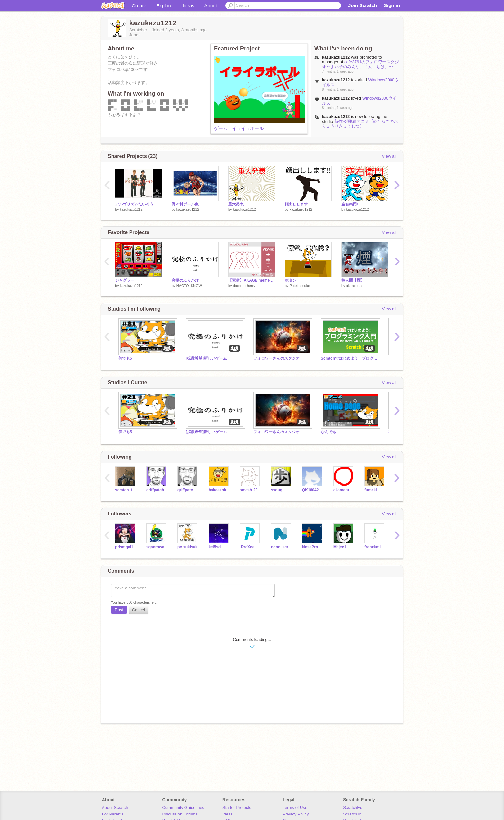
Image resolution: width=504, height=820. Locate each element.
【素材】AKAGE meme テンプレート (252, 280)
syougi (277, 490)
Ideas (189, 6)
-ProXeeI (248, 547)
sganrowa (155, 547)
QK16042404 (313, 490)
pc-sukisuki (188, 547)
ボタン (291, 280)
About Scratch (115, 808)
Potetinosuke (300, 286)
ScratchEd (353, 808)
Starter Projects (237, 808)
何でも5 (125, 358)
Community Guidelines (183, 808)
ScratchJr (352, 814)
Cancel (139, 610)
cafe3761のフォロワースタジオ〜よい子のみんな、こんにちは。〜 (361, 64)
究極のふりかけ (185, 280)
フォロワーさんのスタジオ (276, 358)
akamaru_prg (344, 490)
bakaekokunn (219, 490)
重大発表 (236, 204)
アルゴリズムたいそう (134, 204)
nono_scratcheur (282, 547)
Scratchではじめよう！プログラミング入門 (350, 358)
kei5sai (215, 547)
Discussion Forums (180, 814)
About (211, 6)
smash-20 (249, 490)
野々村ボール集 (185, 204)
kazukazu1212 (131, 209)
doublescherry (244, 286)
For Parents (113, 814)
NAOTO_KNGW (189, 286)
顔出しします (296, 204)
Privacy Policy (296, 814)
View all (389, 156)
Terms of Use (295, 808)
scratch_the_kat (126, 490)
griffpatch (155, 490)
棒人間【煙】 (353, 280)
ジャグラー (125, 280)
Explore (164, 6)
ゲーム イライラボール (239, 128)
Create (139, 6)
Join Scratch (363, 5)
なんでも (328, 432)
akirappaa (354, 286)
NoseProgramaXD (313, 547)
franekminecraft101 (375, 547)
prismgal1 (124, 547)
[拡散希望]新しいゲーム (206, 358)
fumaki (371, 490)
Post (119, 610)
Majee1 (340, 547)
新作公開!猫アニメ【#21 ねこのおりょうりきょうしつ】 (360, 124)
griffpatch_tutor (188, 490)
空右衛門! (350, 204)
